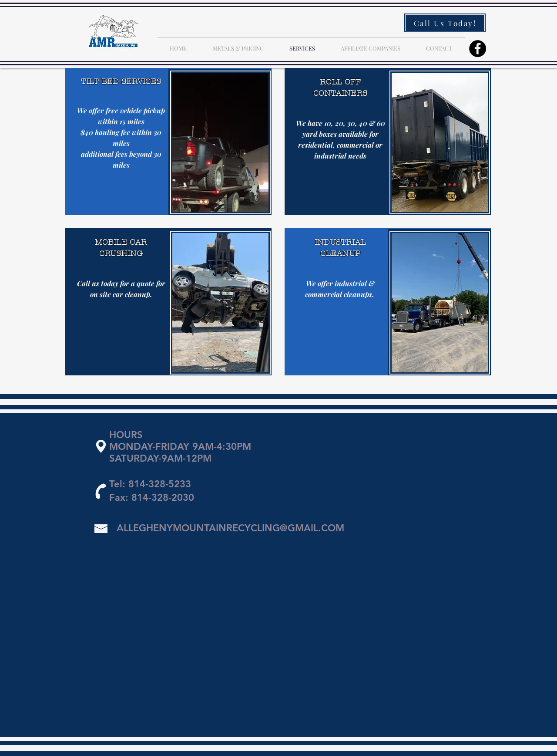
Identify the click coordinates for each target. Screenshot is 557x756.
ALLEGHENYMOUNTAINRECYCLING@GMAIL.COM (230, 528)
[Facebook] (478, 49)
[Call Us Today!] (445, 23)
